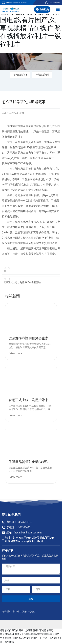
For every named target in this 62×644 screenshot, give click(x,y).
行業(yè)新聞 (42, 75)
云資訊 (31, 612)
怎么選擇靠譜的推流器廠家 (28, 338)
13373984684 (53, 3)
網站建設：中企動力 (11, 612)
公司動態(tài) (20, 75)
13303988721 (24, 527)
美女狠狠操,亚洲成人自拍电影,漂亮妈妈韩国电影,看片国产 (30, 634)
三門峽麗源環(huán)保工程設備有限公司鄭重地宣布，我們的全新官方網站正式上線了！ (30, 409)
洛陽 (24, 612)
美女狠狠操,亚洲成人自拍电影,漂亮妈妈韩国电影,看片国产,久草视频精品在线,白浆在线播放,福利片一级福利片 (31, 24)
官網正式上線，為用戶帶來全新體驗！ (23, 282)
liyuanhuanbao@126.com (14, 3)
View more (16, 353)
